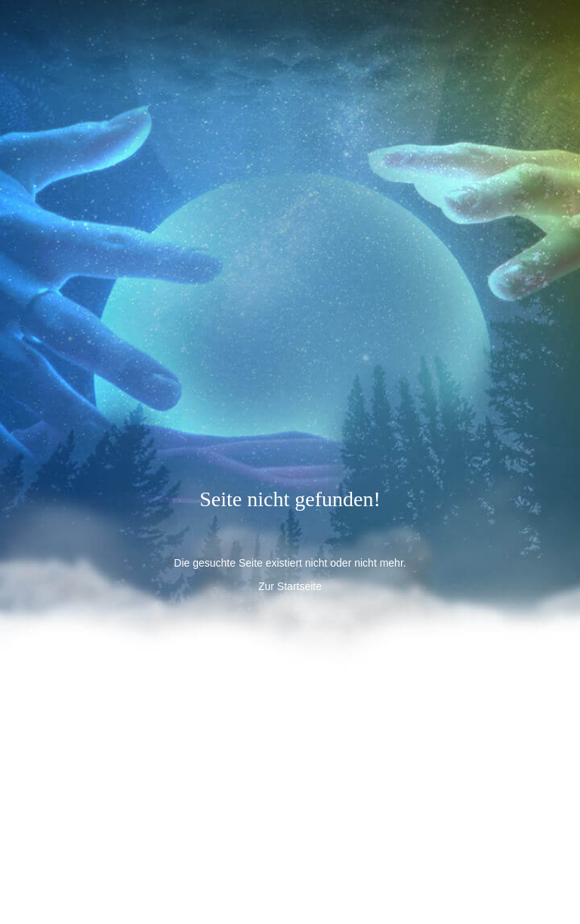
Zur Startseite (290, 586)
